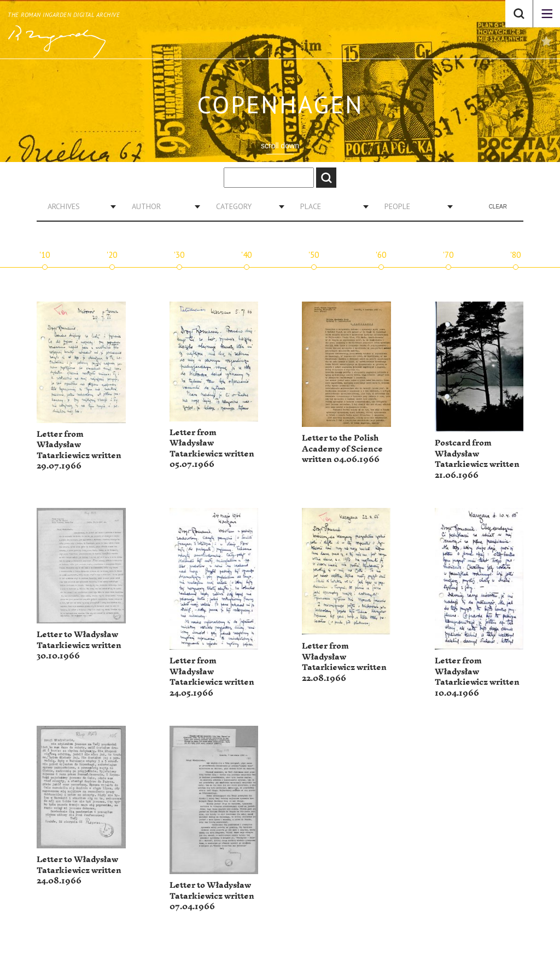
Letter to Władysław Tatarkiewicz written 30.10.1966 (79, 645)
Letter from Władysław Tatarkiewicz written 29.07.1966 (79, 450)
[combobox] (78, 206)
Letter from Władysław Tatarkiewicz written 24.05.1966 (212, 677)
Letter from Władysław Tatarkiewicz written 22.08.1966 (344, 662)
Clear (498, 207)
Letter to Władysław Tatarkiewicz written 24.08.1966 (79, 870)
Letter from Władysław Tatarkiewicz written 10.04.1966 (477, 677)
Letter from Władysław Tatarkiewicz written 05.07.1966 (212, 449)
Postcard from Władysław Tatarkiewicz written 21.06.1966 (477, 459)
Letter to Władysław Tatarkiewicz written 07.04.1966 (212, 896)
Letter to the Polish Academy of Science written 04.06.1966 (342, 449)
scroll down (280, 146)
